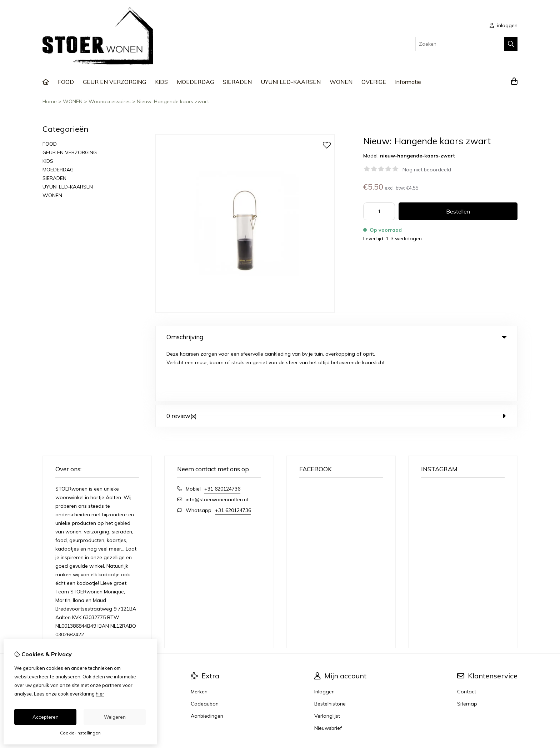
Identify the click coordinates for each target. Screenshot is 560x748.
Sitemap (467, 651)
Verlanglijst (327, 663)
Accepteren (46, 717)
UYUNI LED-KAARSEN (291, 82)
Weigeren (115, 717)
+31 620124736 (222, 436)
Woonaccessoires (110, 101)
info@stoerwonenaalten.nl (217, 446)
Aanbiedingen (207, 663)
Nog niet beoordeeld (427, 170)
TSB (513, 707)
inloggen (504, 25)
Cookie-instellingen (80, 733)
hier (100, 694)
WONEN (341, 82)
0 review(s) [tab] (336, 363)
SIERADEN (237, 82)
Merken (199, 638)
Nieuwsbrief (328, 675)
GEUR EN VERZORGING (114, 82)
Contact (467, 638)
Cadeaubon (205, 651)
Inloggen (324, 638)
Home (50, 101)
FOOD (66, 82)
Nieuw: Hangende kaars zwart (173, 101)
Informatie (408, 82)
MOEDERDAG (195, 82)
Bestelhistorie (330, 651)
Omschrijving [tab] (336, 337)
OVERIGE (374, 82)
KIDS (161, 82)
